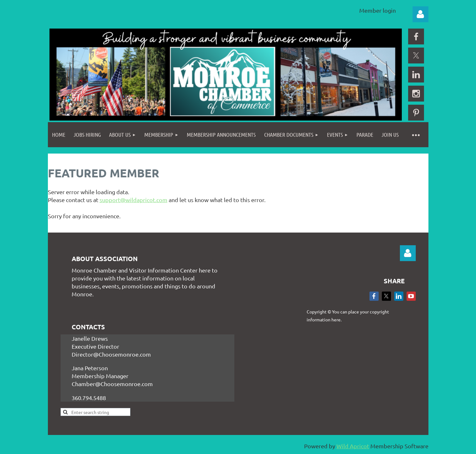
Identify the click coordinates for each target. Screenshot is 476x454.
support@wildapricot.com (134, 200)
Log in (421, 14)
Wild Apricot (353, 446)
